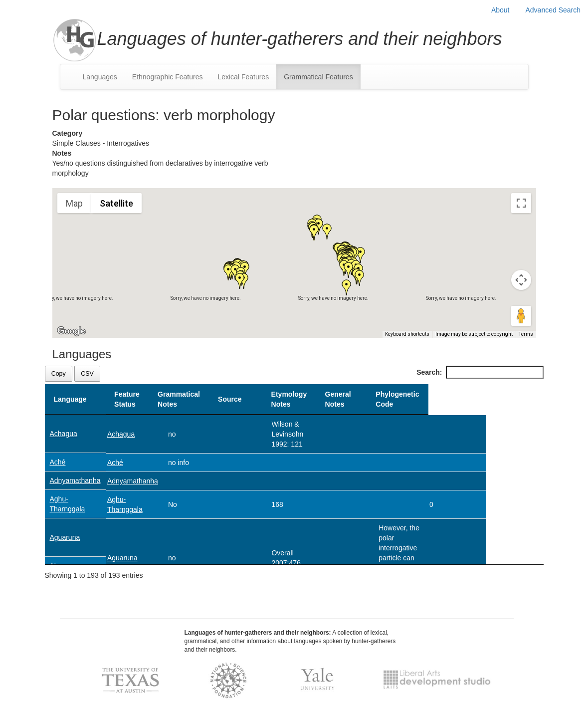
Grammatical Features (318, 77)
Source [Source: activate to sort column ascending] (295, 399)
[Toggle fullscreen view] (521, 203)
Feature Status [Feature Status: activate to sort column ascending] (127, 399)
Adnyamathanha (75, 480)
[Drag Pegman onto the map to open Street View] (521, 316)
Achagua (64, 434)
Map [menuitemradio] (74, 203)
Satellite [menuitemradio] (116, 203)
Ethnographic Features (168, 77)
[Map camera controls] (521, 280)
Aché (58, 462)
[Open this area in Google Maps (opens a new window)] (71, 331)
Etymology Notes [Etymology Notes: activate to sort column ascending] (358, 399)
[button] (314, 233)
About (500, 10)
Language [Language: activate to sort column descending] (70, 399)
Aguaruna (65, 537)
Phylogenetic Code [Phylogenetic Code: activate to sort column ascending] (512, 399)
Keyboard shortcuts (407, 334)
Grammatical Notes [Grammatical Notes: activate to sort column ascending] (192, 399)
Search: (480, 372)
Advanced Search (553, 10)
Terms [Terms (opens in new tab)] (526, 334)
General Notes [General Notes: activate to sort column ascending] (420, 399)
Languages (100, 77)
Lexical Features (243, 77)
